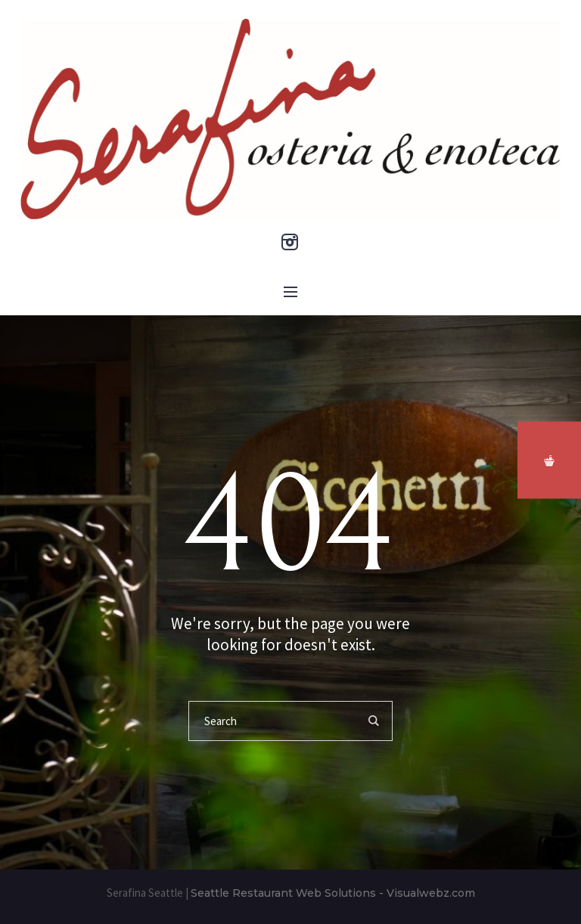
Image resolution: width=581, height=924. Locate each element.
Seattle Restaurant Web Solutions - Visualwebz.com (333, 893)
